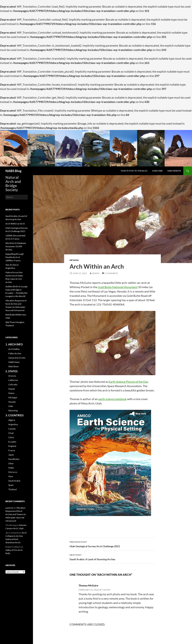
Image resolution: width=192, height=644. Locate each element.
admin (96, 273)
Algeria (12, 420)
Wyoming (13, 410)
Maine (11, 393)
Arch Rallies (14, 349)
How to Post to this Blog (134, 171)
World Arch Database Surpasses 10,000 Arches (16, 246)
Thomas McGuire (88, 585)
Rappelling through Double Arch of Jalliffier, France (15, 257)
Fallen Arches (15, 353)
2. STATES (12, 371)
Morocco (13, 472)
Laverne (9, 508)
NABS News (14, 362)
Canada (12, 429)
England (12, 446)
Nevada (74, 260)
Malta (11, 468)
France (12, 450)
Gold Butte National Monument (118, 287)
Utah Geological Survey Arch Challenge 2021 (112, 544)
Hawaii (12, 389)
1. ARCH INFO (14, 344)
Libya (11, 463)
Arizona (12, 376)
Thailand (12, 489)
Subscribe (157, 171)
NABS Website (174, 171)
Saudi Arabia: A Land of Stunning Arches (112, 557)
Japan (11, 455)
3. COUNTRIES (14, 415)
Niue (11, 476)
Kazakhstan (14, 459)
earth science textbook (112, 399)
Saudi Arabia (14, 481)
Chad (11, 433)
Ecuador (12, 442)
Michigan (13, 397)
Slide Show (13, 366)
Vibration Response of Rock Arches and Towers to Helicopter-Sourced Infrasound (16, 514)
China (11, 437)
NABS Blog (13, 171)
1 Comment (111, 273)
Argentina (13, 424)
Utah (11, 406)
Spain (11, 485)
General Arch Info (17, 358)
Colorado (13, 384)
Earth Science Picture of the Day (129, 382)
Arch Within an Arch (15, 224)
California (13, 380)
